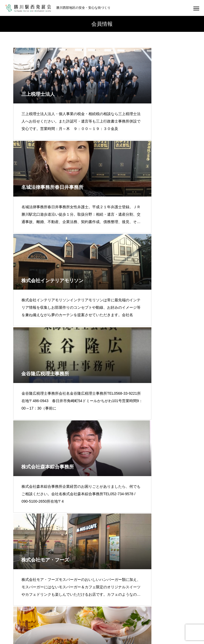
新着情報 (87, 620)
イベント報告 (155, 614)
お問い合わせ (138, 620)
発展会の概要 (38, 614)
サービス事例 (188, 614)
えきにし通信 (122, 614)
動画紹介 (62, 620)
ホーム (10, 614)
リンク (111, 620)
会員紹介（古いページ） (80, 614)
